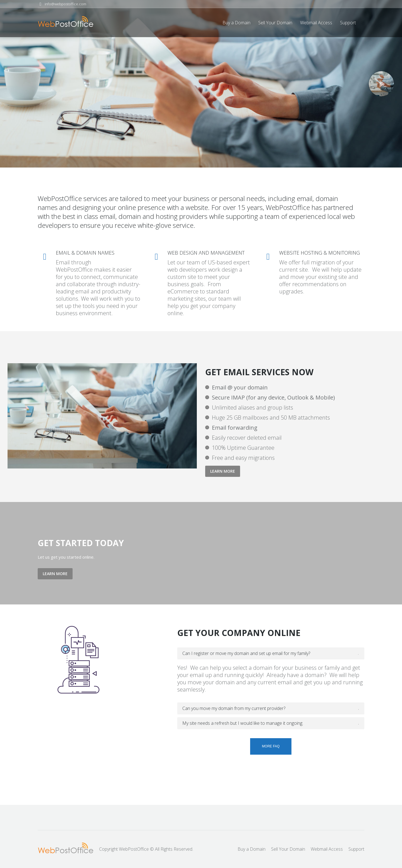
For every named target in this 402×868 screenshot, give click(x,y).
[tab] (271, 653)
